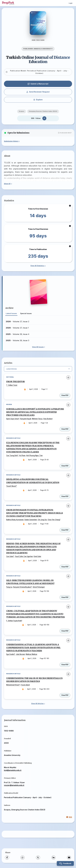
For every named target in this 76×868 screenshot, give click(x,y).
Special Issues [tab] (26, 313)
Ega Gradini (10, 654)
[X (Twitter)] (38, 858)
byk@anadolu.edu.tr (13, 770)
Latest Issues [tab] (11, 313)
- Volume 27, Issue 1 (17, 328)
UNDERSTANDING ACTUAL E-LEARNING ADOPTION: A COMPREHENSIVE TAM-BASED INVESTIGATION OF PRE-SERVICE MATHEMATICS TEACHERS (34, 648)
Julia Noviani (20, 654)
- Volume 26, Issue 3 (17, 340)
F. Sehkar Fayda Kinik (14, 621)
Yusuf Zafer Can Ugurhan (24, 556)
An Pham (22, 455)
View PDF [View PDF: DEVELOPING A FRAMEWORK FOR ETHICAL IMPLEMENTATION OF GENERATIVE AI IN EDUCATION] (65, 496)
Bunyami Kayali (26, 419)
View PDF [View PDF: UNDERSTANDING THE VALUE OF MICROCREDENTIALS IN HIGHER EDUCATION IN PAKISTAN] (65, 695)
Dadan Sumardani (31, 520)
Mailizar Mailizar (32, 654)
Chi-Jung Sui (42, 520)
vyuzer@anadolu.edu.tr (14, 785)
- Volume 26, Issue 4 (18, 334)
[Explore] (38, 100)
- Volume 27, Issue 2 (18, 322)
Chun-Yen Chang (54, 520)
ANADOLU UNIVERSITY (43, 49)
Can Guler (10, 556)
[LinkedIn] (53, 858)
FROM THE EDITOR (15, 382)
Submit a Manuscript (38, 84)
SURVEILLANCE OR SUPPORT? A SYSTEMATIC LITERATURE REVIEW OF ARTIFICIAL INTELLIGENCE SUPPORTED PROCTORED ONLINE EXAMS (35, 412)
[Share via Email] (69, 858)
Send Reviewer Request (38, 92)
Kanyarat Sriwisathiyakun (22, 587)
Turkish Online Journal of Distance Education (38, 60)
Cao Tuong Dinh (12, 455)
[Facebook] (7, 858)
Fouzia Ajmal (25, 685)
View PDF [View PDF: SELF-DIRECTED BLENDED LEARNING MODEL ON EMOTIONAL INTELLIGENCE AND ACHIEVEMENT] (65, 597)
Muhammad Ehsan (13, 685)
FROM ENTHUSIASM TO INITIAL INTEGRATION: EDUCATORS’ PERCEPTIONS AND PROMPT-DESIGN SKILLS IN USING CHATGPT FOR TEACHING (35, 513)
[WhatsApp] (23, 858)
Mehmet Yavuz (37, 419)
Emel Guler (37, 556)
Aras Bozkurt (48, 419)
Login (71, 3)
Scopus (22, 111)
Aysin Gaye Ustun (12, 419)
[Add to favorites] (68, 377)
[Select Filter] (38, 369)
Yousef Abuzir (11, 486)
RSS (69, 817)
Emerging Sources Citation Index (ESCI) (43, 111)
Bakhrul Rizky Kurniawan (15, 520)
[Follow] (44, 118)
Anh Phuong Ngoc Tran (34, 455)
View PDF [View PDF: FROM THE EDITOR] (65, 395)
